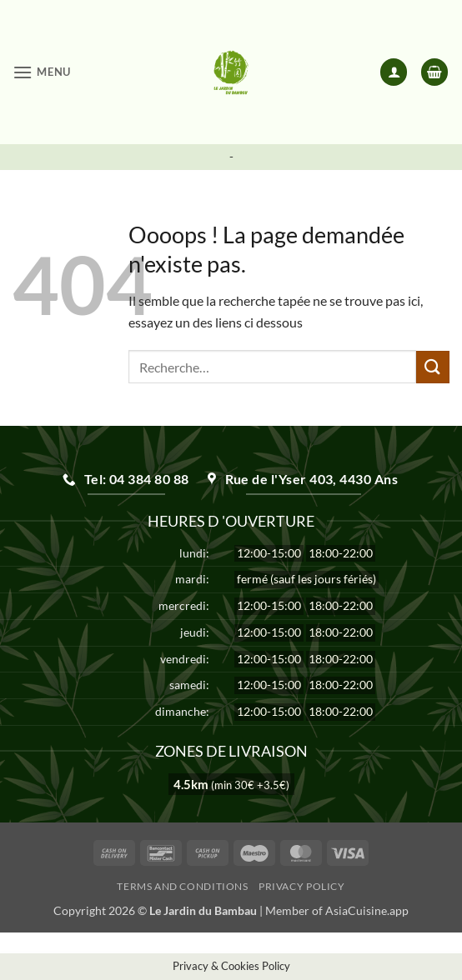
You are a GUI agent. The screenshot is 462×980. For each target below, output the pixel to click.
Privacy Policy (302, 886)
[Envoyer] (433, 367)
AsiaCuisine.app (367, 910)
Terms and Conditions (182, 886)
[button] (42, 72)
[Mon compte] (394, 72)
